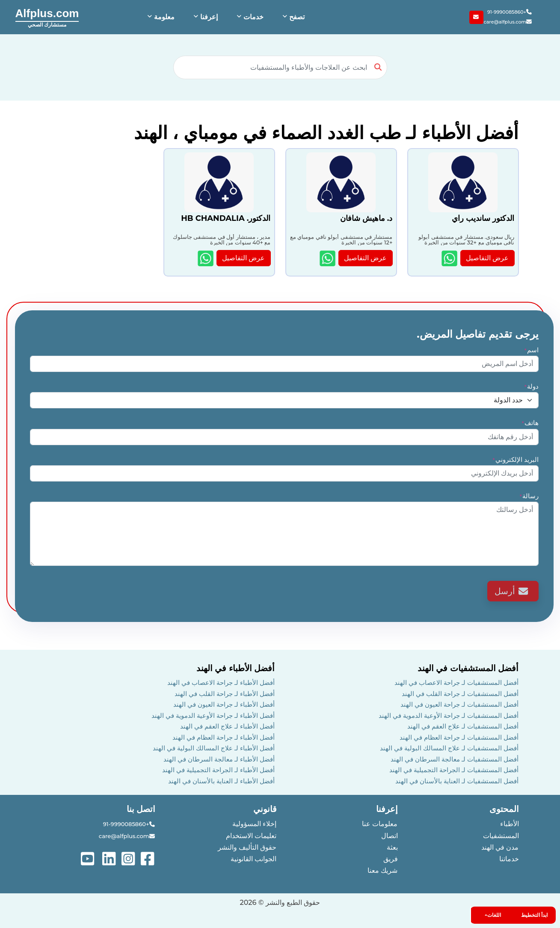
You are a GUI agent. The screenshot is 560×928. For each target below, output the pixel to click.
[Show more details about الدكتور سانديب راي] (450, 258)
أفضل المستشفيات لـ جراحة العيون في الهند (459, 704)
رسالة (529, 496)
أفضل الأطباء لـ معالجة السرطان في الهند (219, 759)
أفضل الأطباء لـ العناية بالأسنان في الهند (221, 781)
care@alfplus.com (508, 22)
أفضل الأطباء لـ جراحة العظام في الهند (224, 737)
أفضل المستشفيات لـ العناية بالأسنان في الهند (457, 781)
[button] (293, 17)
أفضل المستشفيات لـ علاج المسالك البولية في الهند (449, 748)
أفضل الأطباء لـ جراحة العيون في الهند (224, 704)
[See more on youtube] (89, 858)
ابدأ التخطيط (534, 915)
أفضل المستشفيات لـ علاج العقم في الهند (463, 726)
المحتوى (504, 809)
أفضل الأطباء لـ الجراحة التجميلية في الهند (218, 770)
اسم (531, 350)
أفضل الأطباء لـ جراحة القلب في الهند (225, 694)
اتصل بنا (141, 809)
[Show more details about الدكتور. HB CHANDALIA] (206, 258)
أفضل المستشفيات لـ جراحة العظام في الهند (459, 737)
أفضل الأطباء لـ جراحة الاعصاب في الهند (221, 683)
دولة (531, 386)
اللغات (494, 915)
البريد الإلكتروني (515, 460)
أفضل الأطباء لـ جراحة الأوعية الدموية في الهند (213, 715)
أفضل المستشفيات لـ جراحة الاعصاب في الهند (456, 683)
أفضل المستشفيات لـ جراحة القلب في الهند (460, 694)
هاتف (530, 423)
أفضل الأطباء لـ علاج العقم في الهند (227, 726)
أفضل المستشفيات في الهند (468, 668)
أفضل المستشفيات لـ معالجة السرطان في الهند (455, 759)
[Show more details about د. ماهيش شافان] (328, 258)
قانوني (265, 809)
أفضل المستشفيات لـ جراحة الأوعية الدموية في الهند (449, 715)
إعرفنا (387, 809)
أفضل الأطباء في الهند (236, 668)
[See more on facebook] (148, 858)
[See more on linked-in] (110, 858)
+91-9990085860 (510, 12)
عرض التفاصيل (487, 258)
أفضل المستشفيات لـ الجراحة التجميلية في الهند (454, 770)
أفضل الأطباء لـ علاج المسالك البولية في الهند (214, 748)
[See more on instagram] (129, 858)
